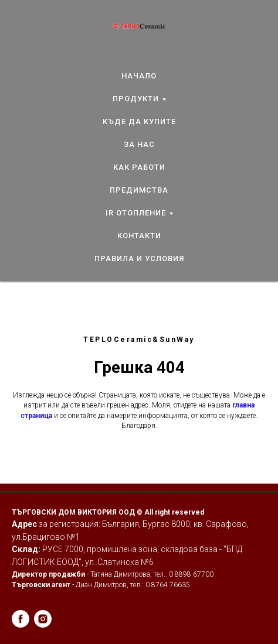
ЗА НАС (139, 144)
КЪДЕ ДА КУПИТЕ (139, 121)
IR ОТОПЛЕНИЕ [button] (136, 213)
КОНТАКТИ (139, 236)
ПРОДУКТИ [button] (136, 99)
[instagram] (43, 619)
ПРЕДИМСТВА (139, 190)
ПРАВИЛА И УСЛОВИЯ (139, 258)
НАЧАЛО (139, 76)
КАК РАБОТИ (139, 167)
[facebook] (21, 619)
